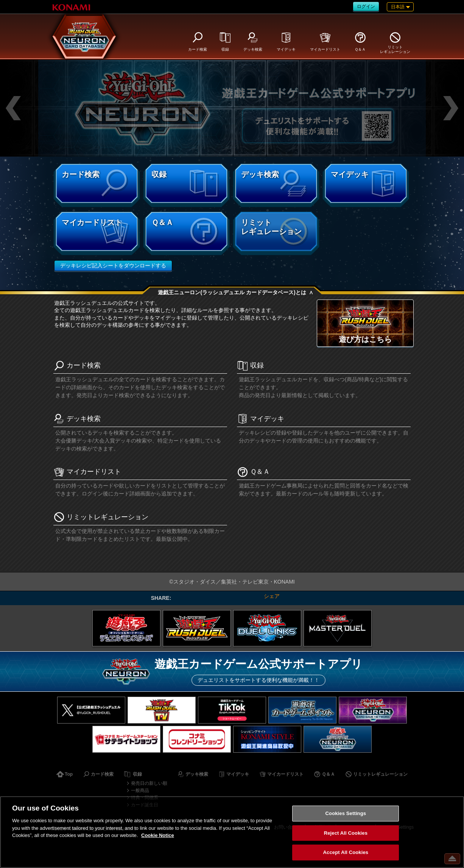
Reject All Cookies (346, 833)
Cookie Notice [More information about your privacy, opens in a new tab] (158, 835)
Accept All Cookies (346, 852)
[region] (232, 832)
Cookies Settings (346, 813)
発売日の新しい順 (149, 783)
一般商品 (140, 790)
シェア (272, 596)
